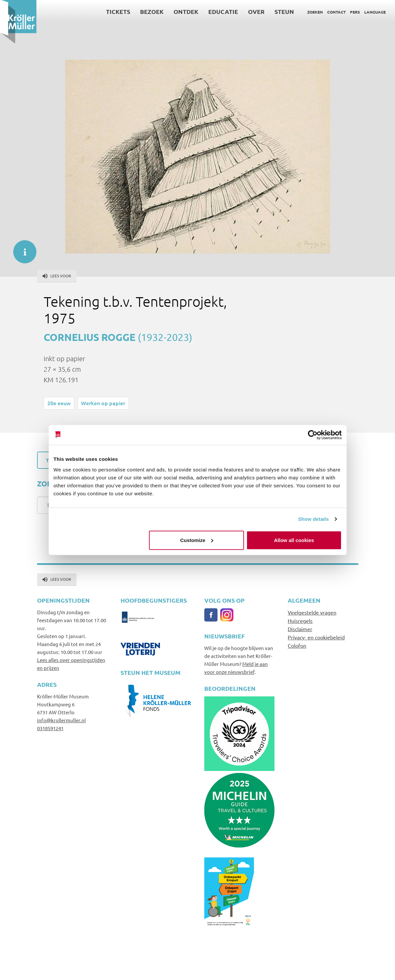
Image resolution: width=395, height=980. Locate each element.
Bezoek (152, 11)
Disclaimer (300, 629)
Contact (336, 12)
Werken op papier (103, 403)
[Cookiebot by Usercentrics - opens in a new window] (313, 435)
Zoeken (315, 12)
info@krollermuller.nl (61, 720)
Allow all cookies (294, 540)
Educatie (223, 11)
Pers (355, 12)
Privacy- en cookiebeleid (316, 637)
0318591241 (50, 728)
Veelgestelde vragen (312, 612)
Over (256, 11)
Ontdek (186, 11)
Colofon (297, 645)
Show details (313, 519)
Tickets (118, 11)
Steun (284, 11)
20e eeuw (59, 403)
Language (375, 12)
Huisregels (300, 621)
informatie (22, 248)
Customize (197, 540)
